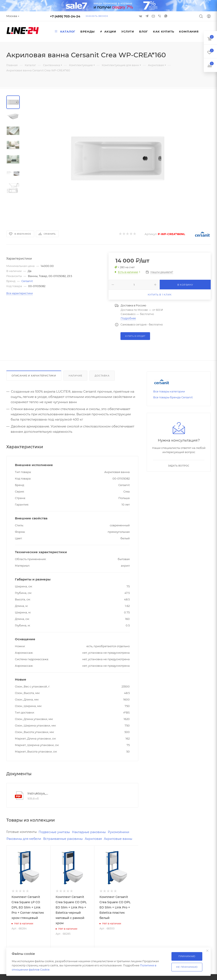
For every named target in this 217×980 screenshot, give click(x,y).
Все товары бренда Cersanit (173, 397)
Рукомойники (125, 832)
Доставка (102, 376)
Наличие (75, 376)
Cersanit (27, 281)
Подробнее (128, 318)
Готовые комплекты (23, 832)
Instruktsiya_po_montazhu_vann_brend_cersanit (38, 793)
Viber (159, 16)
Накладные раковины (94, 832)
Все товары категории (169, 391)
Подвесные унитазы (57, 832)
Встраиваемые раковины (66, 839)
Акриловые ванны (22, 846)
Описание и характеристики (34, 376)
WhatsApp (166, 16)
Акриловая (98, 839)
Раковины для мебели (25, 839)
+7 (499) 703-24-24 (65, 16)
